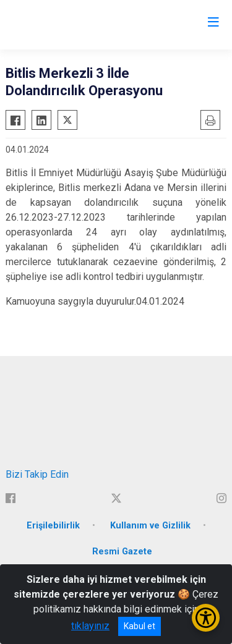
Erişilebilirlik (53, 526)
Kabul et (140, 626)
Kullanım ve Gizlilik (150, 526)
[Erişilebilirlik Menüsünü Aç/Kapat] (206, 618)
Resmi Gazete (122, 552)
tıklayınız (90, 626)
